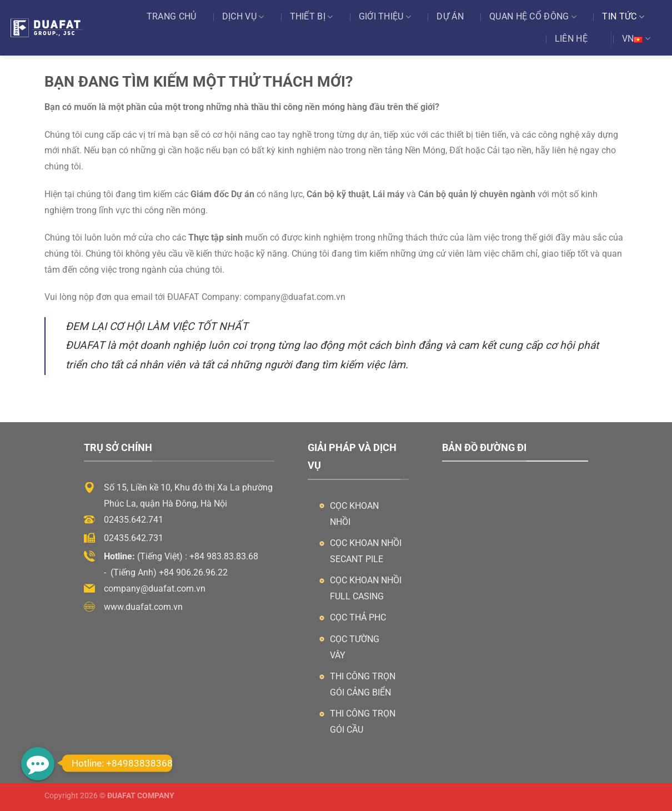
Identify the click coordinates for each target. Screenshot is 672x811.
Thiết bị (312, 17)
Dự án (450, 16)
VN (636, 39)
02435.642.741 (134, 520)
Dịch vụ (243, 17)
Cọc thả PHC (358, 617)
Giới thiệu (385, 17)
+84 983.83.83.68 (224, 556)
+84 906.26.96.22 (193, 572)
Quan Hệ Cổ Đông (533, 17)
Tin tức (623, 17)
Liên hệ (571, 39)
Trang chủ (172, 16)
